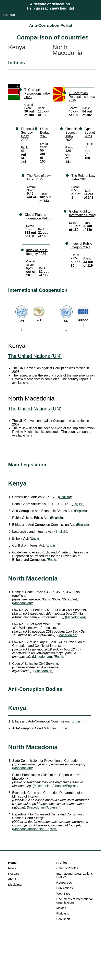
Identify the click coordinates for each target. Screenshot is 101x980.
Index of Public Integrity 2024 (37, 252)
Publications (65, 888)
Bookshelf (63, 919)
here (29, 383)
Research (15, 874)
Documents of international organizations (74, 901)
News (12, 868)
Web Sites (63, 893)
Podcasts (63, 913)
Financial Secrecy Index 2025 (27, 134)
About (12, 879)
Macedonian (22, 603)
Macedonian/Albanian (43, 807)
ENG (12, 15)
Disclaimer (15, 885)
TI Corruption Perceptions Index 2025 (37, 93)
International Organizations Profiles (74, 875)
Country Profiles (67, 868)
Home (12, 863)
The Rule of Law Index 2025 (39, 177)
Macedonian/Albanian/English (55, 786)
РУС (5, 15)
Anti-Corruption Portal (50, 25)
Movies (61, 908)
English (64, 497)
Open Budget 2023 (45, 133)
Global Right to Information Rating (38, 217)
